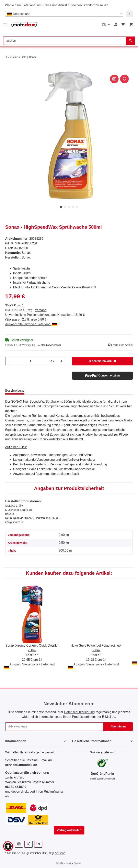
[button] (116, 25)
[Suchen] (130, 41)
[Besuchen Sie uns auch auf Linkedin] (38, 844)
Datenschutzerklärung (79, 712)
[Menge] (30, 361)
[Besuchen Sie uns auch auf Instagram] (19, 844)
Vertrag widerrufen (69, 830)
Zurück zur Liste (17, 57)
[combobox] (64, 14)
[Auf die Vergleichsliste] (114, 79)
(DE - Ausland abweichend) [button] (46, 345)
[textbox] (64, 14)
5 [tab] (77, 207)
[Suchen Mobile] (65, 41)
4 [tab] (73, 207)
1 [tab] (61, 207)
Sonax (26, 253)
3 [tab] (69, 207)
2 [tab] (65, 207)
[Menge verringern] (10, 361)
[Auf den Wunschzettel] (124, 79)
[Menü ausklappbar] (5, 23)
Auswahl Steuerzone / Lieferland (31, 324)
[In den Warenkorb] (8, 69)
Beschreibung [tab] (15, 391)
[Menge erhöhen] (61, 361)
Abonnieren (118, 726)
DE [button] (104, 24)
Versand (41, 310)
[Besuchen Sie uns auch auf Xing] (28, 844)
